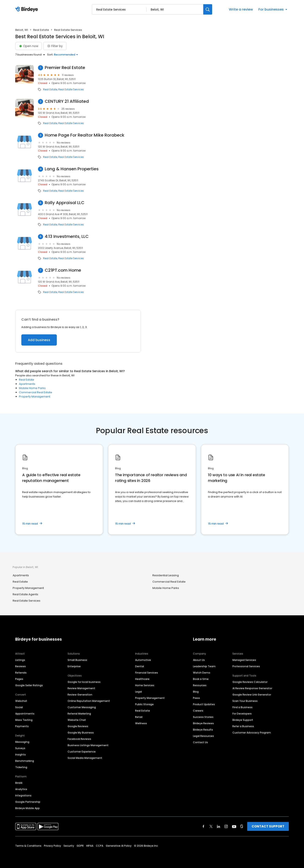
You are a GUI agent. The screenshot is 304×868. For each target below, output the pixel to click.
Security (69, 846)
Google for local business (84, 682)
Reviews (20, 666)
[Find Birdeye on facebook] (204, 826)
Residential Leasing (166, 575)
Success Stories (203, 717)
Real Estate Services (71, 90)
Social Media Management (85, 758)
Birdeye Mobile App (27, 808)
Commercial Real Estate (36, 392)
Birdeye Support (243, 720)
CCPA (100, 846)
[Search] (208, 9)
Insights (20, 755)
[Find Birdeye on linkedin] (218, 826)
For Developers (242, 714)
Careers (198, 711)
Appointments (25, 714)
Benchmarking (25, 761)
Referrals (21, 673)
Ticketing (21, 767)
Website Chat (77, 720)
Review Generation (80, 695)
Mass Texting (24, 720)
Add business (39, 340)
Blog (196, 692)
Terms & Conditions (28, 846)
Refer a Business (243, 726)
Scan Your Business (245, 701)
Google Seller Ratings (29, 685)
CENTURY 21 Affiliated (67, 101)
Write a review (241, 9)
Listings (20, 660)
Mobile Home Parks (32, 388)
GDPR (80, 846)
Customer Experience (82, 752)
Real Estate (41, 30)
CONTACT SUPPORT (268, 826)
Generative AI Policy (119, 846)
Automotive (143, 660)
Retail (139, 717)
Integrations (23, 795)
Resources (200, 685)
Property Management (35, 397)
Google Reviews (78, 726)
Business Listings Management (88, 745)
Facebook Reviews (79, 739)
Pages (19, 679)
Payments (22, 726)
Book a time (201, 679)
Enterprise (74, 666)
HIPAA (90, 846)
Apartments (27, 384)
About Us (199, 660)
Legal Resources (203, 736)
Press (196, 698)
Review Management (81, 688)
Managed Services (244, 660)
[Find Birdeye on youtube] (234, 826)
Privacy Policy (52, 846)
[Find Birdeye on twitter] (211, 826)
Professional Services (246, 666)
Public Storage (144, 704)
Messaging (22, 742)
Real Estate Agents (25, 594)
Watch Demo (202, 673)
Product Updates (204, 704)
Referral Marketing (79, 714)
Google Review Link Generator (252, 695)
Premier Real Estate (65, 68)
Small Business (77, 660)
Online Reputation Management (89, 701)
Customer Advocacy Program (252, 733)
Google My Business (81, 733)
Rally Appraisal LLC (65, 203)
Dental (140, 666)
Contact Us (200, 742)
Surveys (20, 748)
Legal (138, 692)
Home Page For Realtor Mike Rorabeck (85, 135)
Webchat (21, 701)
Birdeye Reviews (203, 723)
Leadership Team (204, 666)
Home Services (145, 685)
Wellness (141, 723)
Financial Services (147, 673)
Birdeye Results (203, 730)
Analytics (21, 789)
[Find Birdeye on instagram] (226, 826)
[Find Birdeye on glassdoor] (242, 826)
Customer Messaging (82, 707)
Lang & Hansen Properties (72, 169)
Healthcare (142, 679)
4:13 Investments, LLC (67, 237)
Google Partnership (28, 802)
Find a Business (242, 707)
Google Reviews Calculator (250, 682)
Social (19, 707)
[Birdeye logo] (27, 9)
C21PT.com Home (63, 270)
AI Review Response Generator (252, 688)
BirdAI (19, 783)
